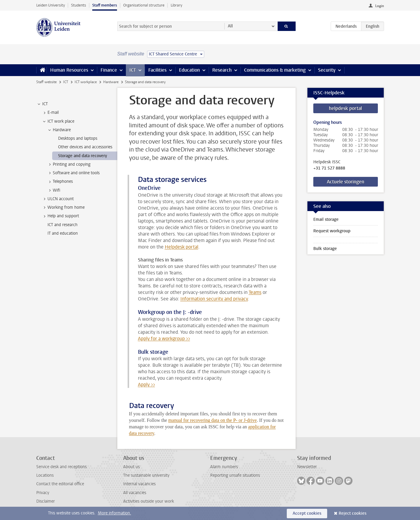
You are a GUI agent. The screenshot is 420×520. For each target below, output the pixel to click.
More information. (115, 513)
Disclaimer (46, 501)
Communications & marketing (275, 70)
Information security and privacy (214, 299)
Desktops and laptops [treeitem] (78, 138)
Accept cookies (307, 513)
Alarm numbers (224, 467)
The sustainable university (146, 475)
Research (222, 70)
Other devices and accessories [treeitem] (85, 147)
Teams (255, 292)
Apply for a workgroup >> (164, 339)
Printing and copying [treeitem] (69, 164)
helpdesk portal (345, 108)
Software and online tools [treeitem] (73, 173)
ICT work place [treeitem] (58, 121)
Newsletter (307, 467)
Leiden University (51, 5)
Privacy (43, 493)
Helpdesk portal (182, 247)
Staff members (105, 5)
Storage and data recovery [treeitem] (83, 156)
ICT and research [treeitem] (62, 225)
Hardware (111, 82)
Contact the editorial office (60, 484)
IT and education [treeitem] (63, 233)
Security (327, 70)
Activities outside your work (149, 501)
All (230, 26)
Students (79, 5)
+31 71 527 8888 (329, 168)
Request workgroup (332, 231)
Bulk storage (325, 249)
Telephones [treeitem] (60, 182)
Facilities (157, 70)
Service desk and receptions (61, 467)
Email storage (326, 219)
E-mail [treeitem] (50, 113)
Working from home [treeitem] (63, 208)
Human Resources (69, 70)
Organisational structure (144, 5)
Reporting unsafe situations (235, 475)
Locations (45, 475)
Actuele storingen (346, 182)
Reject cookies (353, 513)
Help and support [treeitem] (60, 216)
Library (176, 5)
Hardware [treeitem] (59, 130)
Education (189, 70)
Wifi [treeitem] (54, 190)
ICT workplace (86, 82)
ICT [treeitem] (42, 104)
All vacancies (135, 493)
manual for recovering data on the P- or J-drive (213, 420)
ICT (133, 70)
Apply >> (146, 385)
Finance (109, 70)
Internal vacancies (139, 484)
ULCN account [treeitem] (58, 199)
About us (131, 467)
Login (380, 6)
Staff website (46, 82)
